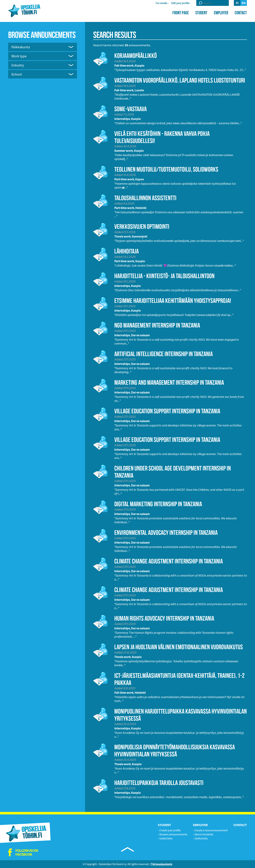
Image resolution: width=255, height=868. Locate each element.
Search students (204, 834)
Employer (221, 13)
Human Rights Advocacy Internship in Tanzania (164, 618)
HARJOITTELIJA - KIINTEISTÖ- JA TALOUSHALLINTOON (164, 276)
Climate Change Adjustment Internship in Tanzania (169, 561)
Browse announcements (173, 834)
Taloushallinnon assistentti (145, 198)
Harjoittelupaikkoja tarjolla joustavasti (159, 783)
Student (201, 13)
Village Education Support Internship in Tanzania (167, 411)
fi (237, 3)
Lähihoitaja (127, 251)
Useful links (166, 838)
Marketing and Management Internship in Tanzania (169, 382)
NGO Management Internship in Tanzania (157, 325)
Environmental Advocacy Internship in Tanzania (166, 532)
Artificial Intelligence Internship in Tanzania (164, 354)
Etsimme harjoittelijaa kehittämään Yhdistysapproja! (173, 300)
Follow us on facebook (27, 852)
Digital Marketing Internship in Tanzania (158, 504)
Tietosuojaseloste (162, 864)
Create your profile (170, 830)
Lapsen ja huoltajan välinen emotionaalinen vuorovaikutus (179, 647)
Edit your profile (180, 3)
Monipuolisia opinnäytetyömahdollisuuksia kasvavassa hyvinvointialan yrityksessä (175, 750)
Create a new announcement (211, 830)
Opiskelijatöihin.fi (24, 11)
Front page (181, 13)
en (244, 3)
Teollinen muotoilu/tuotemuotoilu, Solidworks (166, 169)
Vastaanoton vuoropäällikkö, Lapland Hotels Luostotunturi (180, 80)
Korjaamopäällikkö (136, 55)
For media (161, 3)
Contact (241, 13)
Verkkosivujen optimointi (142, 226)
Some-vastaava (131, 109)
